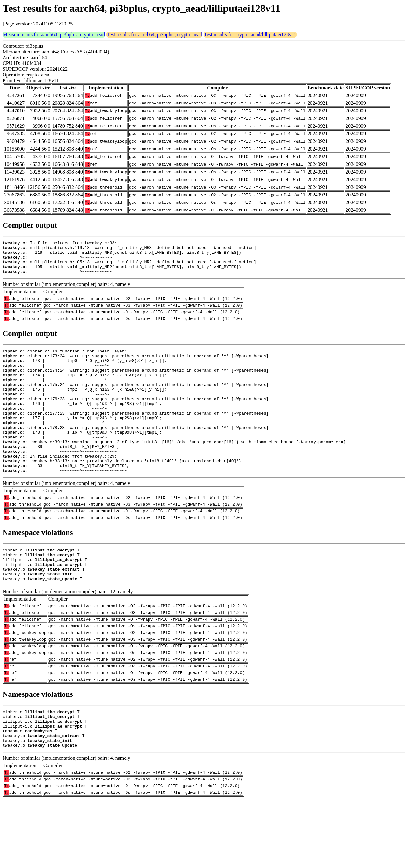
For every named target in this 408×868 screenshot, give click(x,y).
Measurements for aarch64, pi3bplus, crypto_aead (54, 35)
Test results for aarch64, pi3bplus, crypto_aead (154, 35)
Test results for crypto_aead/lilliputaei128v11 (250, 35)
